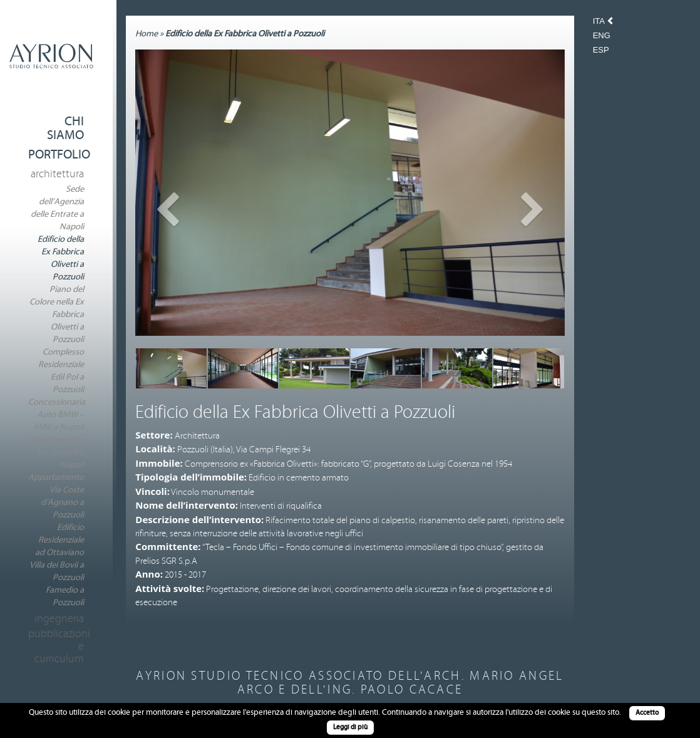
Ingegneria (59, 619)
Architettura (57, 174)
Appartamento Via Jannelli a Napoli (56, 452)
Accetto (647, 713)
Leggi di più (350, 727)
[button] (167, 264)
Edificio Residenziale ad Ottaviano (59, 540)
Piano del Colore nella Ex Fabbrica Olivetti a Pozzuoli (57, 314)
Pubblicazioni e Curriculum (56, 646)
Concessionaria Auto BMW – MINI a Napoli (57, 415)
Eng (602, 36)
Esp (601, 50)
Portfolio (59, 155)
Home (147, 34)
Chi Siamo (65, 128)
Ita (600, 21)
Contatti (57, 680)
